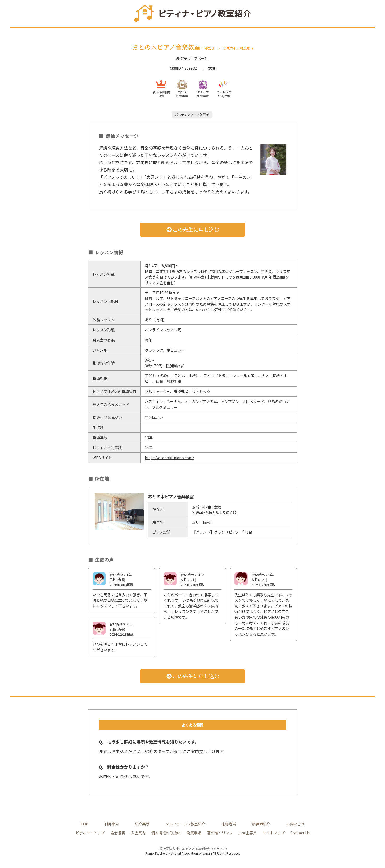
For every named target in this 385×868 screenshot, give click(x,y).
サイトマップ (273, 833)
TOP (85, 823)
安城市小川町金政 (236, 48)
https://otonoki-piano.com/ (170, 457)
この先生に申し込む (193, 229)
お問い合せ (296, 823)
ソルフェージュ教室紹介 (186, 823)
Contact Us (300, 833)
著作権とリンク (219, 833)
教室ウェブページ (192, 58)
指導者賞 (229, 823)
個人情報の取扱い (166, 833)
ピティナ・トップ (90, 833)
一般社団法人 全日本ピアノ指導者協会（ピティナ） (193, 848)
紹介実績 (142, 823)
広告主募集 (247, 833)
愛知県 (210, 48)
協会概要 (118, 833)
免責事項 (194, 833)
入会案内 (138, 833)
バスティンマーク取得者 (192, 114)
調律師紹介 (261, 823)
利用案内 (112, 823)
